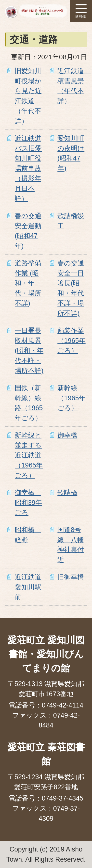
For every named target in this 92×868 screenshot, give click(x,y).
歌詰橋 (67, 492)
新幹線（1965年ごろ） (71, 398)
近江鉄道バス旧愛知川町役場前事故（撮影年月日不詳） (28, 168)
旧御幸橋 (71, 577)
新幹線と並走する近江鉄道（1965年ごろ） (29, 455)
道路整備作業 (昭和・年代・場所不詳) (28, 283)
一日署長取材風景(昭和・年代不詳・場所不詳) (29, 351)
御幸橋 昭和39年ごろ (28, 503)
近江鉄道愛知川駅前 (28, 587)
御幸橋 (67, 435)
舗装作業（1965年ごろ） (71, 341)
